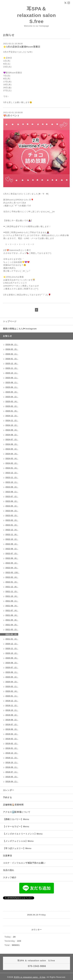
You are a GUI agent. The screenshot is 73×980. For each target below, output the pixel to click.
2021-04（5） (12, 625)
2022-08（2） (12, 549)
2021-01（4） (12, 639)
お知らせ (7, 336)
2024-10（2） (12, 425)
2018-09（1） (12, 767)
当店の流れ (9, 870)
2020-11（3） (12, 649)
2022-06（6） (12, 558)
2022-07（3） (12, 554)
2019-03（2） (12, 739)
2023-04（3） (12, 511)
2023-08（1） (12, 492)
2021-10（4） (12, 596)
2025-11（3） (12, 368)
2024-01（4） (12, 468)
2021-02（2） (12, 634)
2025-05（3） (12, 392)
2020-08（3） (12, 663)
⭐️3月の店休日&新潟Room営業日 (22, 47)
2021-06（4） (12, 615)
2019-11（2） (12, 706)
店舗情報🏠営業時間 (13, 805)
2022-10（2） (12, 539)
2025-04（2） (12, 397)
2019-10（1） (12, 710)
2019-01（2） (12, 748)
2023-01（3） (12, 525)
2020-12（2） (12, 644)
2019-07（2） (12, 725)
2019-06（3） (12, 729)
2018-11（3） (12, 758)
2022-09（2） (12, 544)
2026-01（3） (12, 359)
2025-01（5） (12, 411)
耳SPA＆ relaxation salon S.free (39, 15)
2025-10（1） (12, 373)
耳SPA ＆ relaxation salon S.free (30, 977)
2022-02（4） (12, 577)
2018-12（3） (12, 753)
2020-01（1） (12, 696)
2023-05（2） (12, 506)
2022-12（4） (12, 530)
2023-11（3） (12, 478)
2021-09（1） (12, 601)
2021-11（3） (12, 592)
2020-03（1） (12, 687)
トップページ (10, 321)
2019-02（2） (12, 744)
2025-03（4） (12, 402)
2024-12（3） (12, 416)
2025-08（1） (12, 383)
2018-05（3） (12, 777)
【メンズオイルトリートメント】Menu (23, 834)
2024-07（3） (12, 440)
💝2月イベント (11, 116)
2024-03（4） (12, 459)
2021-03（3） (12, 630)
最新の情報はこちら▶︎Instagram (20, 329)
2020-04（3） (12, 682)
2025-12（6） (12, 364)
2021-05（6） (12, 620)
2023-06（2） (12, 501)
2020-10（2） (12, 653)
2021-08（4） (12, 606)
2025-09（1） (12, 378)
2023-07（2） (12, 497)
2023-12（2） (12, 473)
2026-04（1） (12, 345)
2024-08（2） (12, 435)
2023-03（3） (12, 516)
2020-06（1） (12, 672)
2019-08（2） (12, 720)
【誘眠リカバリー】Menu (16, 819)
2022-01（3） (12, 582)
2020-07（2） (12, 668)
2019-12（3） (12, 701)
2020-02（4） (12, 691)
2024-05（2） (12, 449)
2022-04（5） (12, 568)
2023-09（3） (12, 487)
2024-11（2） (12, 421)
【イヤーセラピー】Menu (16, 827)
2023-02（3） (12, 520)
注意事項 (7, 856)
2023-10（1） (12, 482)
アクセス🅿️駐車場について (17, 812)
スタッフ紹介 (10, 877)
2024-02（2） (12, 463)
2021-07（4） (12, 611)
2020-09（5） (12, 658)
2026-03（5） (12, 349)
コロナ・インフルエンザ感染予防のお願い (24, 863)
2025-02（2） (12, 406)
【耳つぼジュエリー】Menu (17, 848)
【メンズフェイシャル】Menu (18, 841)
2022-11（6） (12, 535)
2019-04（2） (12, 734)
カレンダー (9, 790)
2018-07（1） (12, 772)
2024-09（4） (12, 430)
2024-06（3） (12, 444)
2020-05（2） (12, 677)
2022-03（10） (12, 573)
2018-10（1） (12, 763)
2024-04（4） (12, 454)
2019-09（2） (12, 715)
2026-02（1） (12, 354)
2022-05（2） (12, 563)
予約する (7, 797)
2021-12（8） (12, 587)
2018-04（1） (12, 782)
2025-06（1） (12, 387)
